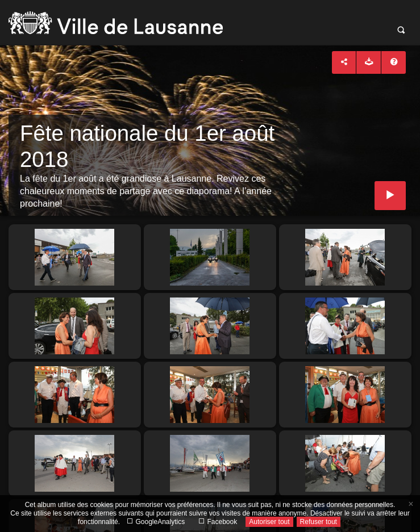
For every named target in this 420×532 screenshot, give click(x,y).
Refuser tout (319, 522)
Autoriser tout (269, 522)
